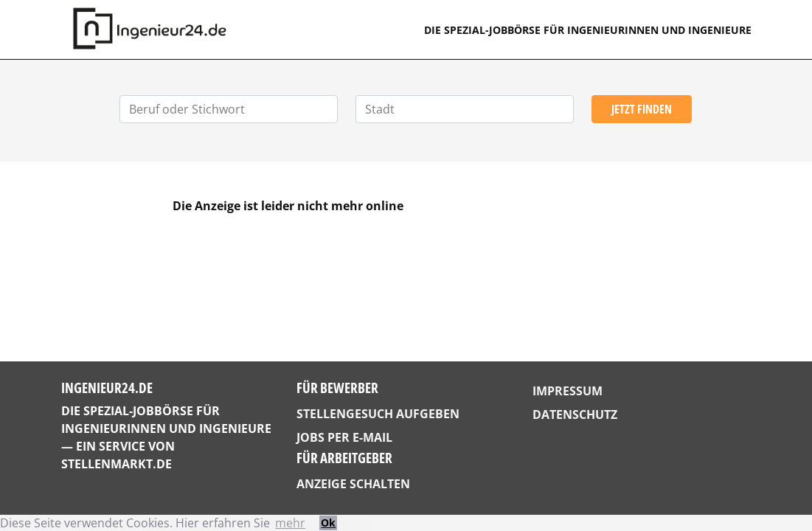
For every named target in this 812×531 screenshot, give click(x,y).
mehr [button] (290, 523)
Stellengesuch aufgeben (378, 414)
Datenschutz (575, 414)
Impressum (568, 391)
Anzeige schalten (353, 484)
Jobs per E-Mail (344, 437)
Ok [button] (328, 523)
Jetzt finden (642, 109)
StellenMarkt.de (117, 464)
